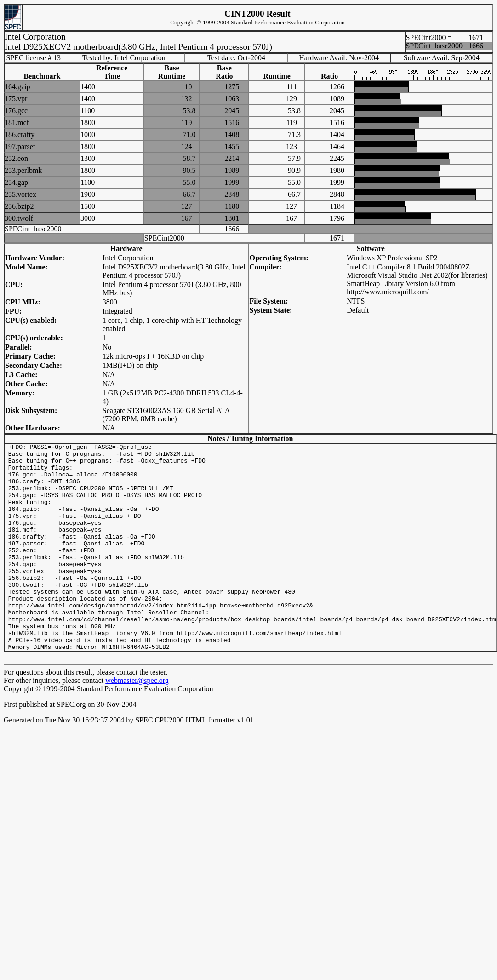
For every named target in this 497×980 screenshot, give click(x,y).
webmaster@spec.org (137, 722)
